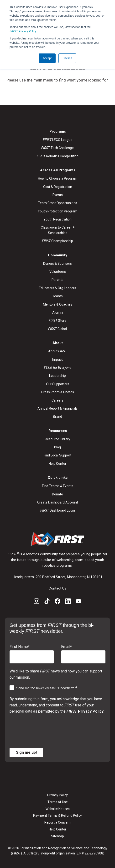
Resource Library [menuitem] (57, 439)
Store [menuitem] (57, 321)
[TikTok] (47, 602)
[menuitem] (57, 368)
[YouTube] (78, 602)
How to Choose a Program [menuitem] (58, 178)
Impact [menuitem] (57, 360)
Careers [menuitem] (57, 400)
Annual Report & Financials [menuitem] (57, 408)
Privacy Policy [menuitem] (57, 795)
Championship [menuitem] (57, 241)
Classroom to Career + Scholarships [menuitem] (58, 230)
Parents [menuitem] (57, 280)
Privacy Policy (23, 31)
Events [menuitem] (58, 195)
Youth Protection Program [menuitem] (57, 211)
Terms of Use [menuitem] (58, 802)
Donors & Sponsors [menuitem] (57, 264)
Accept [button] (47, 58)
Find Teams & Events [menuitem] (58, 486)
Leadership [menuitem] (57, 376)
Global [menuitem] (57, 329)
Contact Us (57, 588)
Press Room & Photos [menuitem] (58, 392)
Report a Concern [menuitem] (57, 822)
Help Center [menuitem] (57, 464)
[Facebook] (57, 602)
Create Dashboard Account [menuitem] (58, 502)
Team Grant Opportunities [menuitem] (57, 203)
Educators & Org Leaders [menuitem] (57, 288)
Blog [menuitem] (57, 447)
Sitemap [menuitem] (57, 836)
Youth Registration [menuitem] (57, 219)
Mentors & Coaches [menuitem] (58, 304)
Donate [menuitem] (57, 494)
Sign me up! (26, 752)
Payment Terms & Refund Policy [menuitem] (57, 815)
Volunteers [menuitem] (58, 272)
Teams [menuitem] (57, 296)
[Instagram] (37, 602)
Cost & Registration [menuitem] (58, 187)
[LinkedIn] (68, 602)
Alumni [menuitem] (58, 312)
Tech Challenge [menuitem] (57, 148)
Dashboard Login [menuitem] (58, 510)
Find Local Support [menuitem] (57, 455)
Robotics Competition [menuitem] (58, 156)
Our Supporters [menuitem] (58, 384)
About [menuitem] (57, 351)
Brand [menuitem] (57, 417)
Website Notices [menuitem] (58, 809)
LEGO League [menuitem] (58, 140)
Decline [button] (67, 58)
